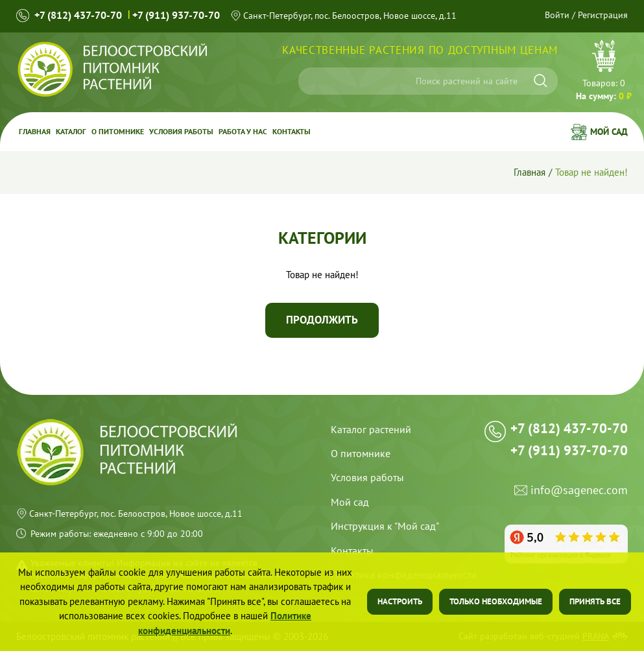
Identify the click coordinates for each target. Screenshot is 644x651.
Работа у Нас (243, 131)
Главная (35, 131)
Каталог (71, 131)
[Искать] (541, 81)
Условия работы (181, 131)
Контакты (292, 131)
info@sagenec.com (579, 491)
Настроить (400, 601)
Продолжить (322, 320)
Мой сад (609, 132)
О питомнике (118, 131)
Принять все (595, 601)
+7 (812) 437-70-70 (78, 15)
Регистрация (603, 15)
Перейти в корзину (604, 72)
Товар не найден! (591, 172)
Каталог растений (371, 429)
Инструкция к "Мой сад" (385, 526)
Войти (557, 15)
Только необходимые (496, 601)
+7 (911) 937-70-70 (176, 15)
